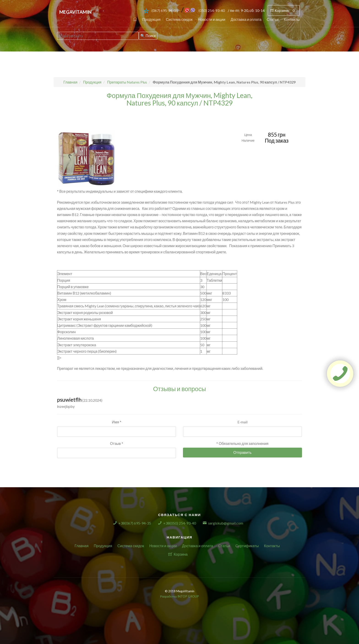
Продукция (151, 19)
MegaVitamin (75, 12)
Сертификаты (247, 546)
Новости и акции (212, 19)
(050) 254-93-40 (212, 10)
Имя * (116, 422)
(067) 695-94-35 (165, 10)
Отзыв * (116, 443)
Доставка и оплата (246, 19)
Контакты (292, 19)
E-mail (242, 422)
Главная (82, 546)
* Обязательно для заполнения (242, 443)
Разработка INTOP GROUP (179, 596)
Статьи (273, 19)
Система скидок (179, 19)
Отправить (242, 452)
